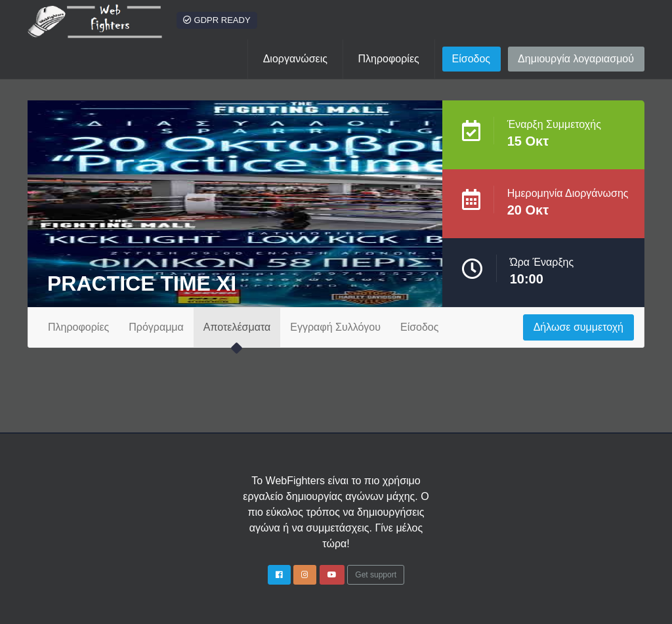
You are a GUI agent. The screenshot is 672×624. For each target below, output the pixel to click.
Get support (376, 575)
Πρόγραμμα (156, 327)
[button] (389, 59)
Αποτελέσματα (237, 327)
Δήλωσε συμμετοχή (578, 327)
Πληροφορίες (78, 327)
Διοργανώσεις (295, 59)
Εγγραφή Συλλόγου (335, 327)
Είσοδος (472, 59)
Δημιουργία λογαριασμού (576, 59)
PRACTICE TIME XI (142, 283)
